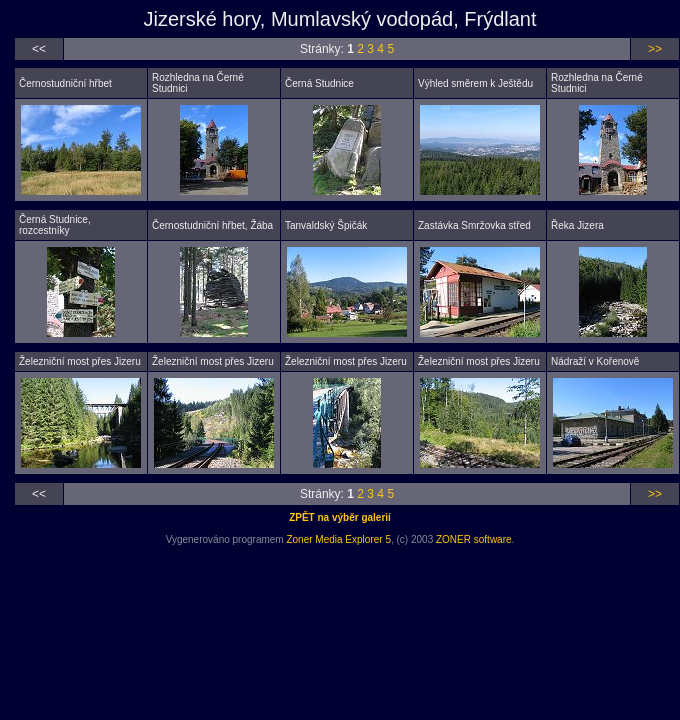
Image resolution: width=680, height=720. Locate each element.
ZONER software (474, 539)
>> (655, 49)
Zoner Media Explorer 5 (338, 539)
